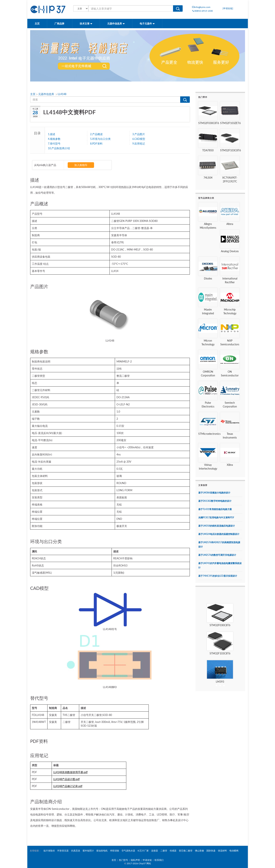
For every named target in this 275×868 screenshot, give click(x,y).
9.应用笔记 (139, 143)
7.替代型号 (54, 143)
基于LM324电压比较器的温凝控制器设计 (219, 534)
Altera (230, 224)
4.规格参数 (54, 139)
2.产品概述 (96, 134)
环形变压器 (63, 851)
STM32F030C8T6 (209, 123)
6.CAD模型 (139, 139)
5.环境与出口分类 (100, 139)
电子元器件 (147, 24)
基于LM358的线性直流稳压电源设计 (217, 526)
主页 (37, 24)
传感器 (173, 851)
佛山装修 (199, 851)
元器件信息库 (116, 24)
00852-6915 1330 (202, 11)
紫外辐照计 (88, 851)
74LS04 (208, 178)
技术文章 (86, 24)
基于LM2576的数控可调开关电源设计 (217, 555)
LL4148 (62, 94)
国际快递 (211, 851)
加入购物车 (81, 165)
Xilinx (230, 465)
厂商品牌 (60, 24)
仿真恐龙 (76, 851)
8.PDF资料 (96, 143)
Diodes (208, 278)
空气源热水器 (128, 851)
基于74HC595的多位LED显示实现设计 (218, 576)
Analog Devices (230, 251)
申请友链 (147, 860)
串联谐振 (115, 851)
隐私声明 (135, 860)
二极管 (164, 851)
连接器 (155, 851)
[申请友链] (228, 8)
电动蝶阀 (234, 851)
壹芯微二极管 (186, 851)
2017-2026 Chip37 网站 (139, 863)
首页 (114, 860)
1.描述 (52, 134)
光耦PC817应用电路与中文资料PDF (216, 517)
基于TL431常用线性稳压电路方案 (215, 509)
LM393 (220, 682)
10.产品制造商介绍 (59, 148)
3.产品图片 (139, 134)
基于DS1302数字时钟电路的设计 (215, 501)
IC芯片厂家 (143, 851)
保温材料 (222, 851)
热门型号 (123, 860)
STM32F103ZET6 (230, 123)
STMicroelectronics (209, 434)
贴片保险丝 (49, 851)
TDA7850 (208, 150)
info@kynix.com (201, 7)
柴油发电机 (102, 851)
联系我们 (159, 860)
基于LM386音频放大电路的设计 (214, 493)
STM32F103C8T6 (231, 150)
